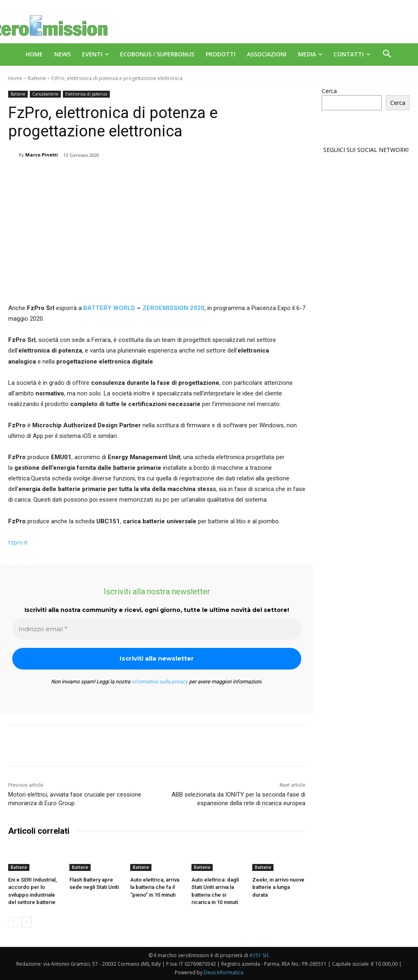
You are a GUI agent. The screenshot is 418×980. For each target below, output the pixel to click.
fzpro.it (18, 542)
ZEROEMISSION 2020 (173, 308)
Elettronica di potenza (86, 94)
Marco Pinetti (42, 155)
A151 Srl (259, 955)
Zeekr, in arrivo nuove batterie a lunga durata (278, 887)
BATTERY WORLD (109, 308)
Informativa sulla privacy (160, 682)
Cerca (329, 91)
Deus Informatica (223, 972)
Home (15, 78)
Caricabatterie (45, 94)
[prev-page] (13, 922)
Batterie (37, 78)
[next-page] (26, 922)
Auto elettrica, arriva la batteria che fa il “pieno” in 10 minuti (155, 887)
